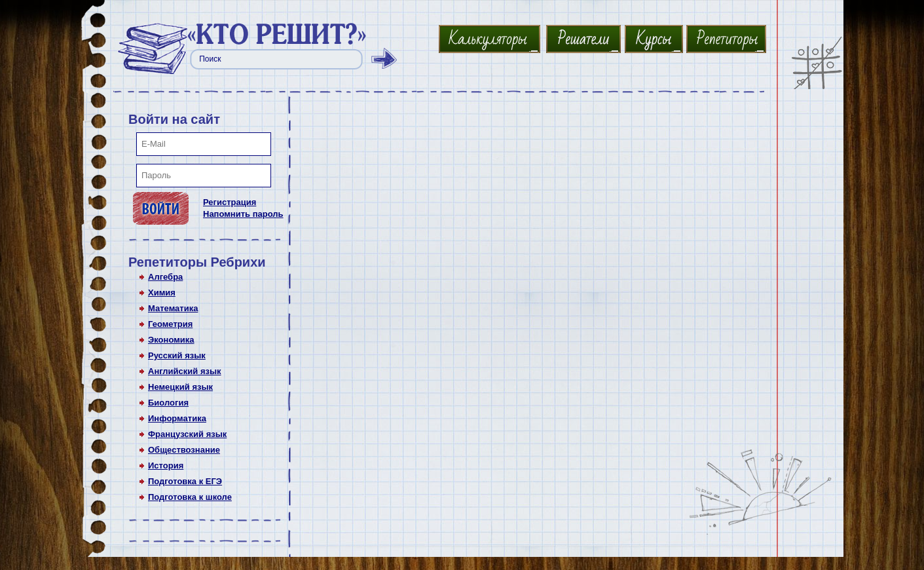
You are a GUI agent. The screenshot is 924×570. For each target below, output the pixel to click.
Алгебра (165, 277)
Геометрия (170, 324)
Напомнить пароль (243, 214)
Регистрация (230, 202)
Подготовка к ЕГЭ (185, 481)
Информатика (177, 418)
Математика (173, 308)
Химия (162, 293)
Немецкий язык (180, 387)
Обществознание (184, 450)
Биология (168, 403)
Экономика (171, 340)
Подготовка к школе (190, 497)
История (166, 465)
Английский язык (185, 371)
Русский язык (177, 355)
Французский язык (187, 434)
